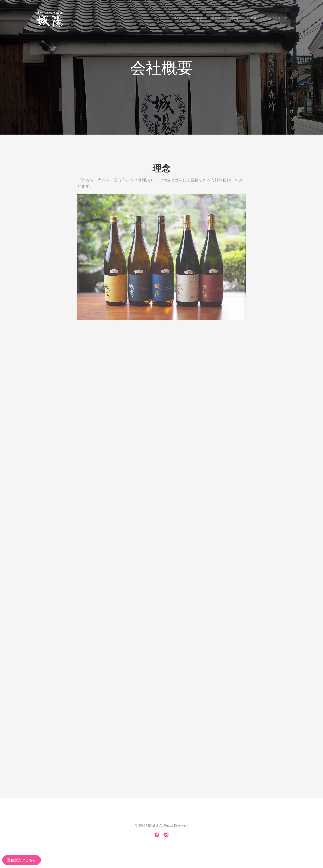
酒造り (216, 18)
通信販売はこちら (22, 860)
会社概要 (250, 18)
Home (180, 18)
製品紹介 (232, 18)
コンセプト (198, 18)
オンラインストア (275, 18)
